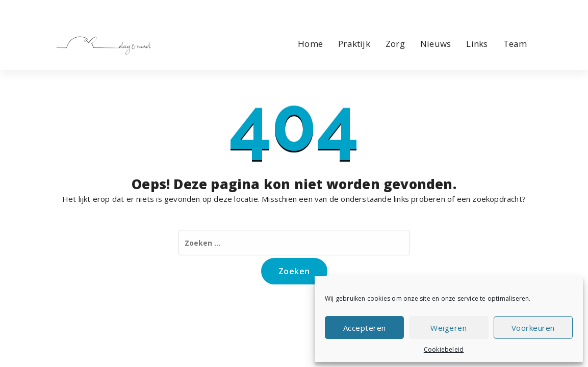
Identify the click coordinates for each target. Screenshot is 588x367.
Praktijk (354, 44)
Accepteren (365, 328)
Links (477, 44)
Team (515, 44)
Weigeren (449, 328)
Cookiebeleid (444, 349)
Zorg (395, 44)
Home (310, 44)
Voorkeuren (533, 328)
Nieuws (436, 44)
